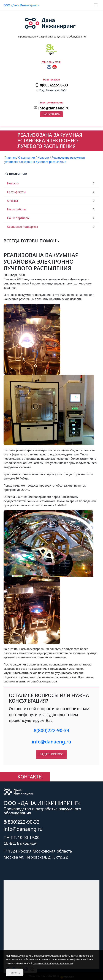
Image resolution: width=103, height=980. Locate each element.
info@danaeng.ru (54, 108)
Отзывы (13, 201)
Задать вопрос (51, 754)
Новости (13, 183)
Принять (15, 972)
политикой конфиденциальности (53, 963)
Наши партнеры (18, 218)
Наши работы (17, 209)
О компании (16, 174)
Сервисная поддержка (23, 227)
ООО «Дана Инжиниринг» (21, 5)
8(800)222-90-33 (51, 730)
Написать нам (51, 114)
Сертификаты (16, 192)
